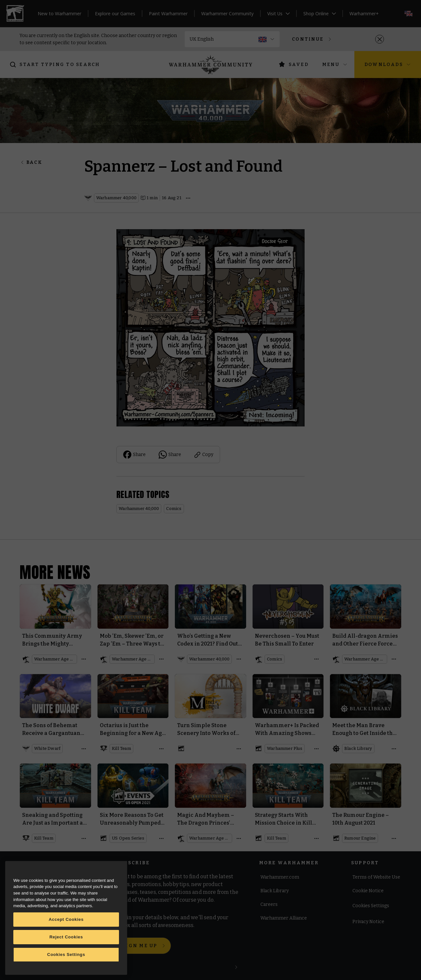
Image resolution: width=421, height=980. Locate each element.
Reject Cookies (66, 937)
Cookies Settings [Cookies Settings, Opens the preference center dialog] (66, 954)
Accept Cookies (66, 919)
